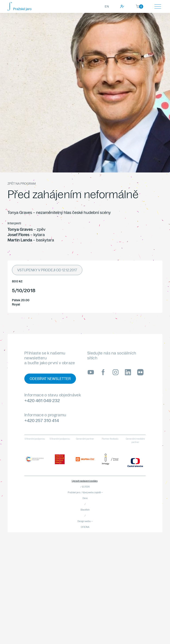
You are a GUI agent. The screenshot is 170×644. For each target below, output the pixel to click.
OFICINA (85, 527)
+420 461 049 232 (42, 400)
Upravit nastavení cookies (85, 481)
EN (107, 6)
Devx (85, 498)
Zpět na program (22, 184)
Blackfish (85, 510)
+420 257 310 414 (42, 420)
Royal (16, 304)
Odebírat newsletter (50, 379)
